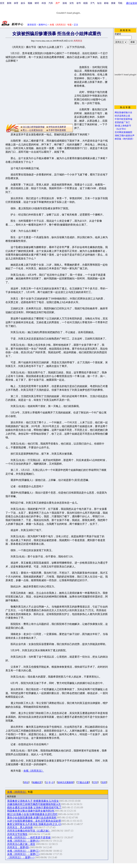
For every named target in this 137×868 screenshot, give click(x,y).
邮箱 (106, 3)
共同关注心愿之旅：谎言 (21, 844)
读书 (79, 3)
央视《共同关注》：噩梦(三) (23, 851)
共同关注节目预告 (17, 834)
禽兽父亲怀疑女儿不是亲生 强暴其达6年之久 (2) (34, 824)
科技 (44, 3)
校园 (85, 3)
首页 (2, 3)
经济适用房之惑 (122, 116)
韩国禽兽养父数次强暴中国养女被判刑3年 (31, 811)
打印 (95, 782)
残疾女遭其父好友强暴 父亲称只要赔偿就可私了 (34, 808)
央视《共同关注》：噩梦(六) (23, 841)
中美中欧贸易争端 (123, 119)
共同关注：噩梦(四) (18, 847)
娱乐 (23, 3)
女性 (72, 3)
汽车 (51, 3)
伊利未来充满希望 (57, 127)
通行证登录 (132, 3)
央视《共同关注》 (34, 771)
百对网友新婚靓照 (123, 132)
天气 (92, 3)
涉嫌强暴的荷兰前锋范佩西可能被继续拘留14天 (34, 804)
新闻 (9, 3)
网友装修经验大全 (123, 113)
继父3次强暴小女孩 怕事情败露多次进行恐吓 (32, 814)
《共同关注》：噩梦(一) (21, 857)
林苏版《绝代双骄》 (125, 139)
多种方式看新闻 (66, 782)
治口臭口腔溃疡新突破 (34, 127)
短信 (99, 3)
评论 (26, 782)
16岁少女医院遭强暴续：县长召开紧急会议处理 (34, 821)
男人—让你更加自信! (33, 130)
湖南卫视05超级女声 (125, 136)
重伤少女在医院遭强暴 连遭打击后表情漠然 (32, 818)
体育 (16, 3)
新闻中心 (43, 25)
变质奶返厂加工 (122, 122)
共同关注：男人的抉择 (20, 827)
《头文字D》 (121, 129)
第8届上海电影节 (123, 126)
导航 (120, 3)
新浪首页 (32, 25)
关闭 (104, 782)
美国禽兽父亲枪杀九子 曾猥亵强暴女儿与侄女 (33, 801)
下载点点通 (83, 782)
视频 (30, 3)
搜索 (113, 3)
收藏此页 (37, 782)
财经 (37, 3)
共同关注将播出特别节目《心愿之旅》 (29, 831)
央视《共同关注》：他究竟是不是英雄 (29, 838)
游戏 (65, 3)
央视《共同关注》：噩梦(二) (23, 854)
